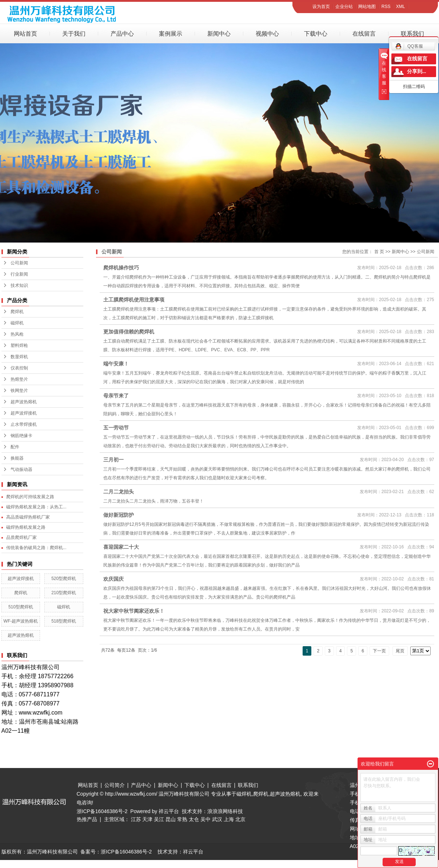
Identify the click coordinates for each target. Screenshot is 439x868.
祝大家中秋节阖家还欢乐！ (134, 611)
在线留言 (364, 34)
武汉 (217, 819)
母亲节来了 (116, 396)
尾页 (400, 651)
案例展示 (171, 34)
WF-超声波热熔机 (21, 621)
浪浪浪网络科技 (225, 811)
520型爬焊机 (64, 579)
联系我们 (412, 34)
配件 (15, 447)
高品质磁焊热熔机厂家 (28, 517)
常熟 (182, 819)
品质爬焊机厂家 (21, 537)
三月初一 (113, 460)
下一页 (379, 651)
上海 (229, 819)
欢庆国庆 (113, 579)
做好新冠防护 (119, 515)
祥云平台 (169, 811)
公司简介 (115, 785)
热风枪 (17, 334)
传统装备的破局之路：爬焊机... (36, 548)
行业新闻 (19, 274)
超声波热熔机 (24, 402)
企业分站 (344, 7)
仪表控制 (19, 368)
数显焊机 (19, 357)
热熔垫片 (19, 379)
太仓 (194, 819)
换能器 (17, 458)
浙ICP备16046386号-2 (102, 811)
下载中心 (316, 34)
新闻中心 (219, 34)
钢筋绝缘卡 (21, 436)
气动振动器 (21, 469)
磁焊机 (17, 323)
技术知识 (19, 285)
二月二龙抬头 (119, 492)
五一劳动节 (116, 428)
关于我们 (74, 34)
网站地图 (367, 7)
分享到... (417, 71)
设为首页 (321, 7)
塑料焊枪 (19, 345)
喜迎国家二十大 (121, 547)
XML (401, 7)
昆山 (171, 819)
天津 (147, 819)
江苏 (136, 819)
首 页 (379, 252)
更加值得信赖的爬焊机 (129, 332)
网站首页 (25, 34)
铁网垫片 (19, 391)
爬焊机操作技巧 (121, 268)
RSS (386, 7)
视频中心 (267, 34)
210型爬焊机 (64, 593)
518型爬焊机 (64, 621)
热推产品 (87, 819)
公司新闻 (19, 263)
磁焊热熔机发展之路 (26, 527)
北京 (240, 819)
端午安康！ (116, 364)
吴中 (205, 819)
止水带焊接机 (24, 424)
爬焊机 (17, 312)
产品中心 (122, 34)
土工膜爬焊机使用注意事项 (134, 300)
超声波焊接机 (24, 413)
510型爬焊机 (21, 607)
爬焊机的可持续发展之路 (30, 497)
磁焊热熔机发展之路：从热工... (36, 507)
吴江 (159, 819)
